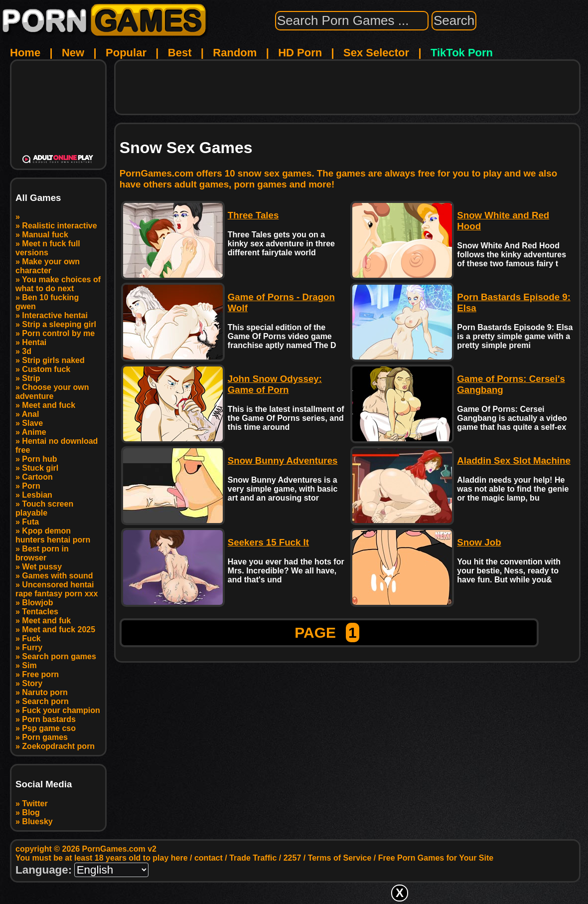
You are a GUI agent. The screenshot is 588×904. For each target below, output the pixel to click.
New (73, 53)
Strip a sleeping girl (59, 324)
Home (25, 53)
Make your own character (48, 266)
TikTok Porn (462, 53)
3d (27, 351)
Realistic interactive (59, 226)
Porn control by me (58, 333)
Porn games (45, 737)
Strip (31, 378)
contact (209, 858)
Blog (31, 813)
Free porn (40, 674)
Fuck (31, 638)
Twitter (35, 804)
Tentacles (40, 612)
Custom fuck (46, 369)
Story (32, 683)
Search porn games (59, 656)
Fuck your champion (61, 710)
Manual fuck (45, 235)
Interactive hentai (55, 315)
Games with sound (57, 576)
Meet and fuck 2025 (59, 630)
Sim (29, 665)
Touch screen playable (44, 508)
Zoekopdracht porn (58, 746)
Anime (34, 432)
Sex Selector (376, 53)
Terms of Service (340, 858)
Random (235, 53)
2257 (293, 858)
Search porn (45, 701)
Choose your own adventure (52, 392)
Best (180, 53)
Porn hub (39, 459)
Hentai (34, 342)
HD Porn (300, 53)
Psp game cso (49, 728)
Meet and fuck (49, 405)
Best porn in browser (42, 553)
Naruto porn (45, 692)
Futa (30, 522)
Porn (31, 486)
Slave (32, 423)
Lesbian (37, 495)
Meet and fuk (46, 621)
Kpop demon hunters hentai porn (53, 535)
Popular (126, 53)
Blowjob (37, 603)
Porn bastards (49, 719)
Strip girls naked (53, 360)
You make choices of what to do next (58, 284)
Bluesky (37, 821)
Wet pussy (42, 567)
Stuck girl (40, 468)
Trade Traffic (253, 858)
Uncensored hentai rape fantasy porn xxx (57, 589)
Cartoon (37, 477)
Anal (31, 414)
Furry (32, 647)
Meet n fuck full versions (48, 248)
